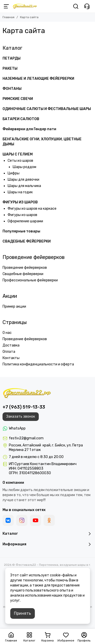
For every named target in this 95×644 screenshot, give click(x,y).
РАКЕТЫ (10, 69)
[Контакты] (87, 6)
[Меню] (6, 6)
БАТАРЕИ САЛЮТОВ (21, 119)
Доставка (11, 345)
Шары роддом (24, 167)
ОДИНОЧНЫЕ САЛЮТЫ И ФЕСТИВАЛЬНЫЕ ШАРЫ (47, 109)
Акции (10, 296)
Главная (8, 17)
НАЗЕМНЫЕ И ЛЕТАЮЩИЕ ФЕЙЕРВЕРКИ (38, 79)
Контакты (11, 358)
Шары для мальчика (24, 186)
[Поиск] (76, 6)
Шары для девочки (23, 180)
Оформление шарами (25, 221)
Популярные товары (21, 231)
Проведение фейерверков (34, 257)
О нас (7, 333)
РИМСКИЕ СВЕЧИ (18, 99)
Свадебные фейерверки (23, 274)
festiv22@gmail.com (26, 438)
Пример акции (14, 306)
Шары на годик (20, 192)
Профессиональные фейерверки (30, 280)
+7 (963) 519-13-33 (24, 407)
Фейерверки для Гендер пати (29, 129)
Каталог (12, 48)
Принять (22, 613)
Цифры (14, 173)
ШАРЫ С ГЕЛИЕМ (18, 154)
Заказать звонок (21, 417)
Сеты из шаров (20, 161)
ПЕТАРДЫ (12, 58)
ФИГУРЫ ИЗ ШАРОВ (20, 202)
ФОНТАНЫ (12, 89)
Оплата (9, 352)
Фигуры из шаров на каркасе (32, 209)
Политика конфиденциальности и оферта (38, 364)
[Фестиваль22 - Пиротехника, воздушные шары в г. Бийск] (25, 6)
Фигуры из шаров (22, 215)
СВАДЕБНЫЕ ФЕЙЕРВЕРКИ (27, 241)
